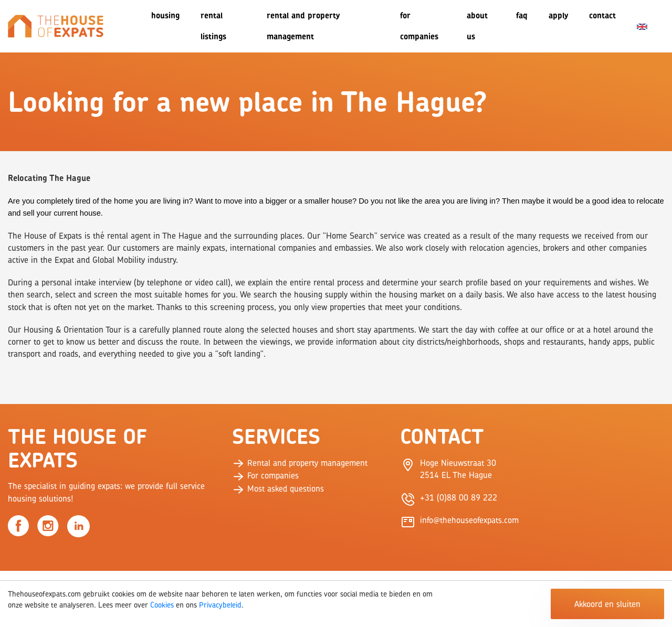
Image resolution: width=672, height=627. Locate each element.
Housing (165, 15)
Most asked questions (278, 488)
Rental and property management (300, 463)
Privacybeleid (220, 605)
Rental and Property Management (303, 26)
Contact (602, 15)
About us (477, 26)
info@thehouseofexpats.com (469, 520)
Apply (558, 15)
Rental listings (213, 26)
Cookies (162, 605)
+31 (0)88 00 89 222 (459, 497)
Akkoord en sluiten (607, 604)
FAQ (522, 15)
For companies (419, 26)
